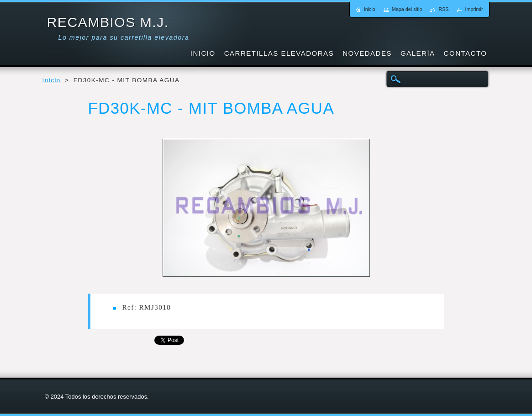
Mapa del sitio (407, 9)
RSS (443, 9)
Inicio (52, 80)
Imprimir (474, 9)
